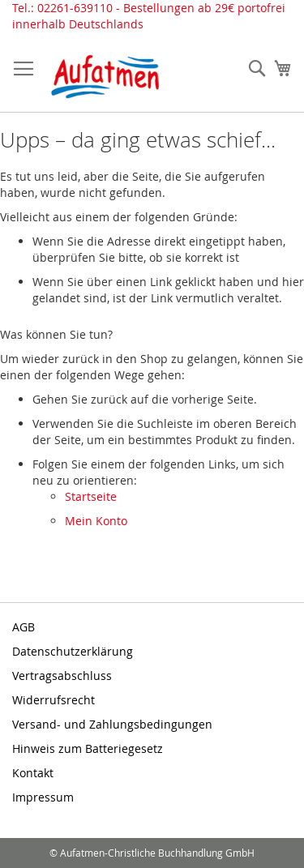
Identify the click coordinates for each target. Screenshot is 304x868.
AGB (24, 627)
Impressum (43, 797)
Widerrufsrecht (54, 700)
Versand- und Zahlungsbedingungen (112, 724)
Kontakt (33, 773)
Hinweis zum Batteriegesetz (88, 748)
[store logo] (105, 77)
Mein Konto (96, 521)
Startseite (91, 496)
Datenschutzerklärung (73, 651)
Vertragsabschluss (62, 676)
